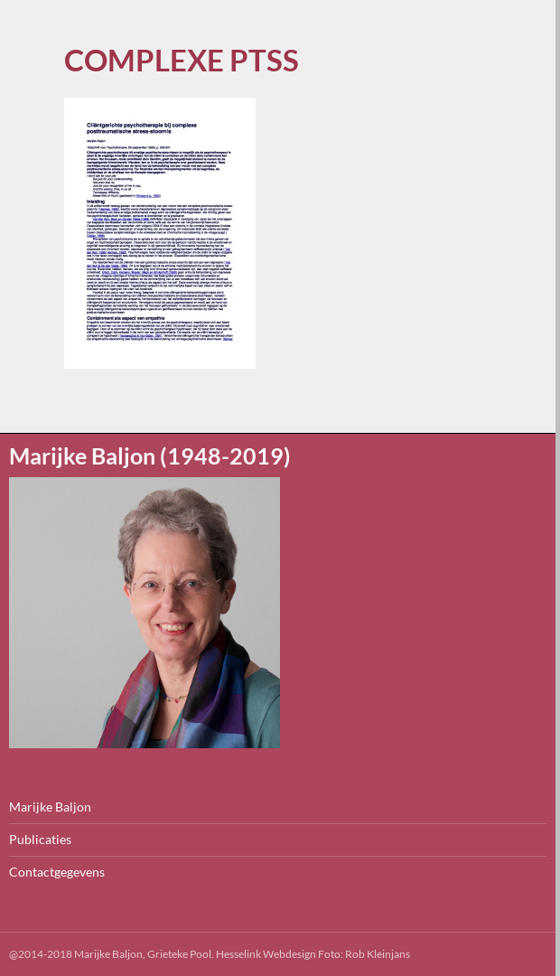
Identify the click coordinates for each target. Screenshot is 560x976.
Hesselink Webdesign (266, 954)
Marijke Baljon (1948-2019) (150, 455)
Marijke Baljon (50, 807)
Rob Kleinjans (378, 954)
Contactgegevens (57, 872)
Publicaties (40, 839)
